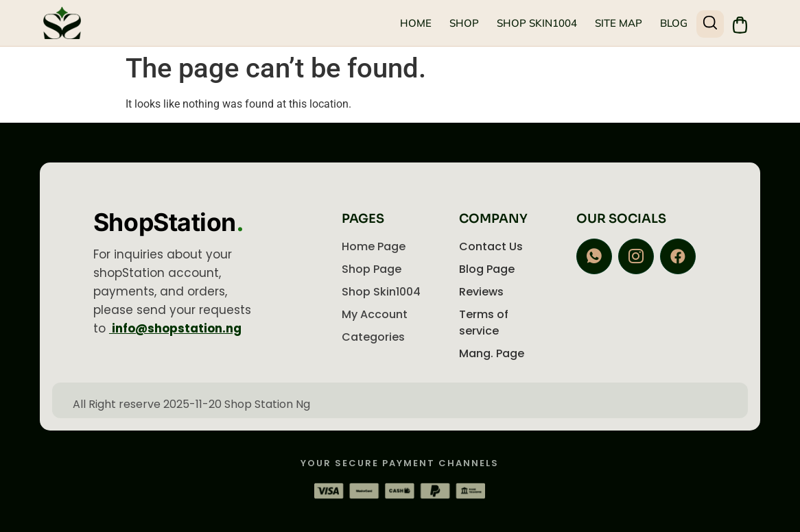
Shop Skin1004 (536, 23)
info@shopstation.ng (175, 328)
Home (415, 23)
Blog (673, 23)
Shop (463, 23)
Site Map (618, 23)
